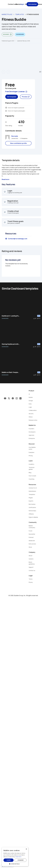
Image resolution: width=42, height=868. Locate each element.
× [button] (38, 851)
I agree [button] (12, 860)
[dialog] (21, 858)
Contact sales (13, 4)
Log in (22, 4)
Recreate (15, 136)
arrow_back (3, 72)
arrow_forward (8, 72)
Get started (32, 4)
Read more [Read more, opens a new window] (30, 857)
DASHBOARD (5, 318)
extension (6, 111)
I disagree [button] (29, 860)
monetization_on (6, 108)
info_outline (11, 34)
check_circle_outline (5, 192)
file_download (34, 318)
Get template (12, 97)
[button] (21, 864)
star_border (38, 318)
